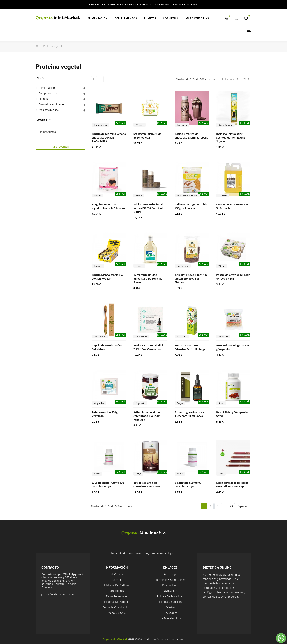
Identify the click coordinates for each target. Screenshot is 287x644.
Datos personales (117, 596)
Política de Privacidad (170, 596)
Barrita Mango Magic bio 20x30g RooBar (107, 277)
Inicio (40, 78)
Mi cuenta (117, 574)
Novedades (170, 613)
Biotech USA (100, 125)
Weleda (139, 125)
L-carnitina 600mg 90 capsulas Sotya (188, 485)
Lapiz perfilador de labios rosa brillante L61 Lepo (232, 485)
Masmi (98, 195)
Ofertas (170, 607)
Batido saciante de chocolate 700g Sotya (147, 485)
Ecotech (223, 195)
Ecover (139, 266)
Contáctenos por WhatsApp (59, 574)
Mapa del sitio (117, 613)
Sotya (180, 403)
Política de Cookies (170, 602)
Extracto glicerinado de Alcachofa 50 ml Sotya (189, 414)
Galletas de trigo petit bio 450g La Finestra (191, 206)
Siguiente (243, 506)
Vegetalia (223, 336)
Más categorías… (49, 110)
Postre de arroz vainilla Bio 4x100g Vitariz (233, 277)
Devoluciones (170, 585)
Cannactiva (141, 336)
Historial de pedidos (117, 585)
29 (231, 506)
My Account (248, 32)
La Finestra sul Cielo (187, 195)
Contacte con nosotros (117, 607)
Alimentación (47, 88)
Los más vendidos (170, 618)
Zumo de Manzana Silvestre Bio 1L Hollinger (191, 347)
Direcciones (117, 591)
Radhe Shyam (225, 125)
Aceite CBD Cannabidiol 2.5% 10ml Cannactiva (148, 347)
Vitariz (222, 266)
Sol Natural (183, 266)
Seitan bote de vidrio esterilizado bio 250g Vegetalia (147, 416)
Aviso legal (170, 574)
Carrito (117, 580)
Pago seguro (170, 591)
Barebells (182, 125)
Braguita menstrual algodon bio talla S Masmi (108, 206)
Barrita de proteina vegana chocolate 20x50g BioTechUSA (109, 138)
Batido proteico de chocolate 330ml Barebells (191, 136)
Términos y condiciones (170, 580)
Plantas (43, 99)
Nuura (139, 195)
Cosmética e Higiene (51, 104)
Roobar (98, 266)
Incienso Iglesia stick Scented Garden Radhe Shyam (231, 138)
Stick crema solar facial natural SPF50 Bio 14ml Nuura (148, 208)
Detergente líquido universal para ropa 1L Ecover (148, 279)
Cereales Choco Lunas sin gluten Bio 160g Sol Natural (191, 279)
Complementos (48, 93)
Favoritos (44, 120)
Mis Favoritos (61, 147)
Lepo (221, 474)
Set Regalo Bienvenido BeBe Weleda (147, 136)
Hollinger (182, 336)
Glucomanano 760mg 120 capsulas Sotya (108, 485)
